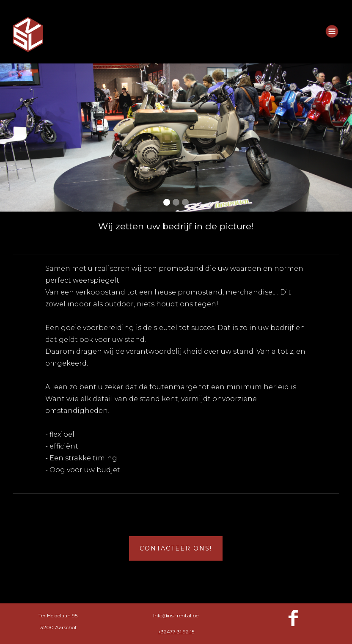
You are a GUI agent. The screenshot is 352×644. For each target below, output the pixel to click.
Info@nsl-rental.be (176, 615)
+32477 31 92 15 (176, 632)
